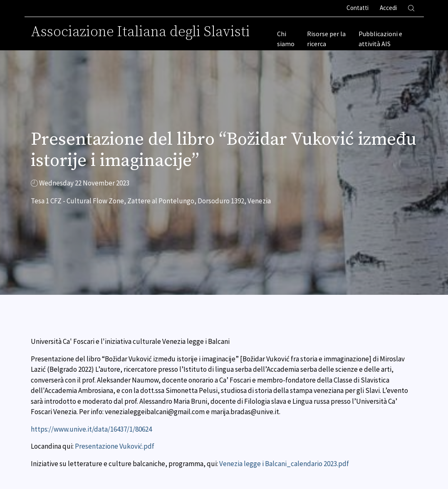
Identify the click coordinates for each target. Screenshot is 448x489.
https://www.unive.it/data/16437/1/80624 (91, 429)
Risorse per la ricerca (326, 39)
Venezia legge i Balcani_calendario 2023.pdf (284, 464)
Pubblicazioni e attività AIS (380, 39)
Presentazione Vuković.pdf (115, 446)
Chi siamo (286, 39)
